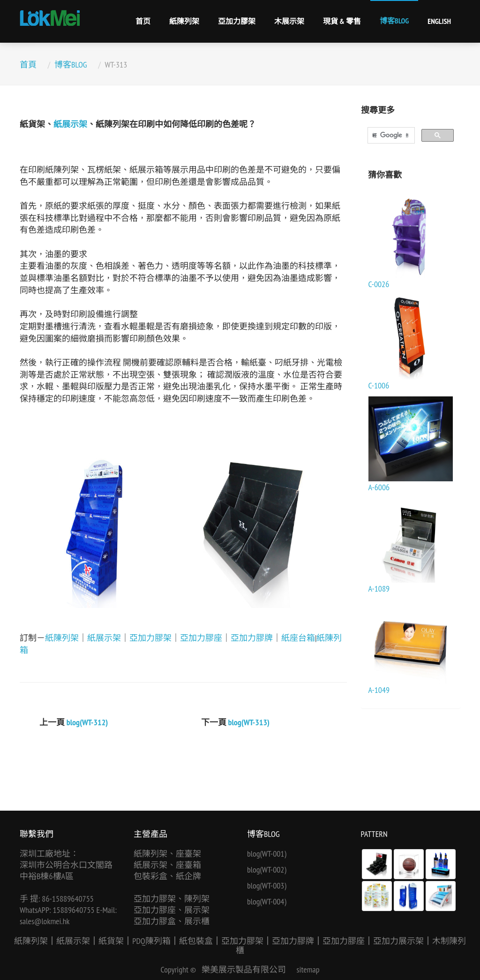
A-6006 (379, 487)
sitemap (308, 969)
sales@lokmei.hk (45, 921)
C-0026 (379, 284)
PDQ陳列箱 (151, 941)
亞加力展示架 (398, 941)
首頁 (28, 65)
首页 (143, 21)
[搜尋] (390, 135)
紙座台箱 (298, 638)
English (439, 21)
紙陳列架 (184, 21)
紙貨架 (111, 941)
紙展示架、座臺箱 (167, 865)
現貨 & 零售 (342, 21)
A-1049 (379, 690)
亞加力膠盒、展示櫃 (172, 921)
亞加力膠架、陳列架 (172, 899)
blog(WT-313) (249, 722)
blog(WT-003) (267, 885)
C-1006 (379, 385)
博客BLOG (394, 21)
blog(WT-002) (267, 870)
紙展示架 (70, 124)
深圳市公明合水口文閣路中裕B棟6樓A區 (66, 870)
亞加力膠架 (237, 21)
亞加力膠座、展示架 (172, 910)
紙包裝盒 (196, 941)
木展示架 (289, 21)
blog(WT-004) (267, 901)
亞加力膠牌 (252, 638)
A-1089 (379, 589)
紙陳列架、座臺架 (167, 854)
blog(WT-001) (267, 854)
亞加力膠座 (201, 638)
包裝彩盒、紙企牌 (167, 876)
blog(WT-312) (87, 722)
